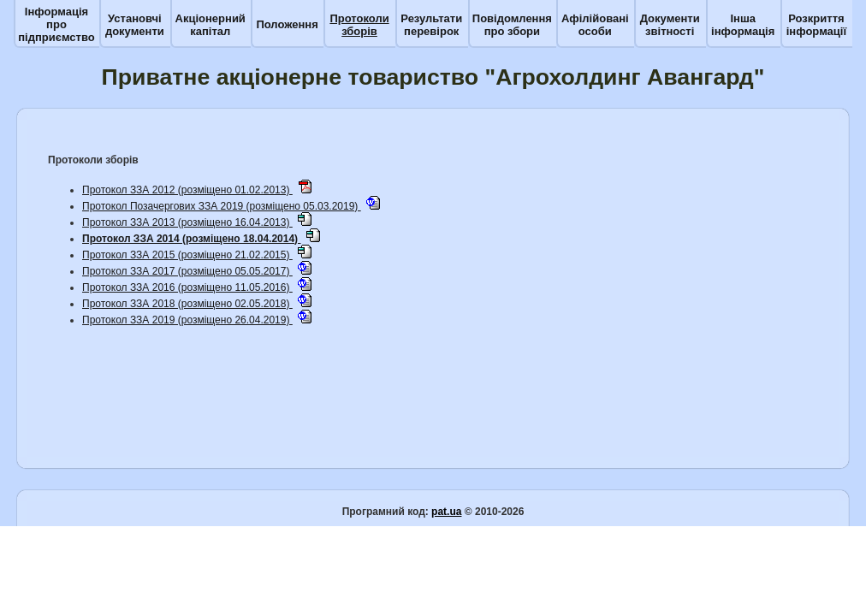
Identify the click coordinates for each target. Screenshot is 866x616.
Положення (287, 24)
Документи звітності (670, 25)
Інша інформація (743, 25)
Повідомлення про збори (512, 25)
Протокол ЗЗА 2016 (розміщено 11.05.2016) (187, 287)
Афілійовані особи (595, 25)
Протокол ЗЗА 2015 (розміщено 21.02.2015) (187, 255)
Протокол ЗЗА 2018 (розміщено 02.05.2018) (187, 304)
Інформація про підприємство (56, 24)
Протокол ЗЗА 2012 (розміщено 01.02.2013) (187, 190)
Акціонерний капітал (211, 25)
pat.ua (446, 512)
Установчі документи (135, 25)
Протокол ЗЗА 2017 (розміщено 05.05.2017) (187, 271)
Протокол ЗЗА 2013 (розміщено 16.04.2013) (187, 222)
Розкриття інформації (816, 25)
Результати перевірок (431, 25)
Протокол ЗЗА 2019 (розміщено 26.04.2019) (187, 320)
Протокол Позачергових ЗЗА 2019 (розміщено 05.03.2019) (222, 206)
